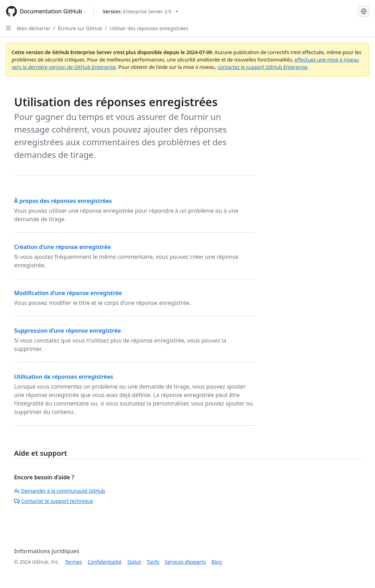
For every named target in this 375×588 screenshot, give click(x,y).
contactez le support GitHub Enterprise (262, 67)
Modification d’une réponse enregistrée (68, 293)
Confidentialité (105, 562)
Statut (134, 562)
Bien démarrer (34, 28)
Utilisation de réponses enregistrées (64, 377)
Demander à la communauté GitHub (60, 491)
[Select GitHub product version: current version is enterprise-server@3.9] (140, 11)
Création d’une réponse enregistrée (62, 247)
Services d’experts (185, 562)
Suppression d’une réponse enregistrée (68, 331)
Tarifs (153, 562)
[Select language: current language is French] (364, 11)
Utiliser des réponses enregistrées (149, 28)
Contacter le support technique (54, 501)
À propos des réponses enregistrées (63, 201)
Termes (74, 562)
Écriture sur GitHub (80, 28)
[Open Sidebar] (8, 28)
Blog (217, 562)
